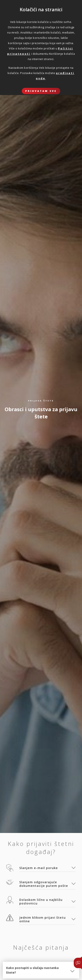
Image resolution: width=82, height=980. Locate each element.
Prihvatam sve (41, 91)
